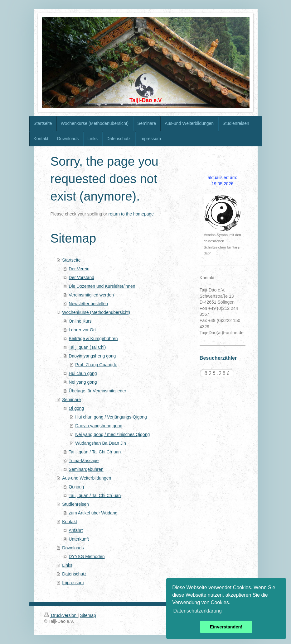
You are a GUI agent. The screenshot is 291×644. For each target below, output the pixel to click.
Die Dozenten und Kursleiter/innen (102, 286)
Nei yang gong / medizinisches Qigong (112, 434)
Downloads (73, 548)
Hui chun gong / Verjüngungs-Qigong (111, 417)
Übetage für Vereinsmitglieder (97, 391)
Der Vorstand (81, 277)
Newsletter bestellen (88, 304)
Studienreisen (75, 504)
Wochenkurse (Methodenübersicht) (96, 312)
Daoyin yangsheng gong (92, 356)
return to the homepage (131, 214)
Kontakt (69, 522)
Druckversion (61, 615)
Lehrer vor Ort (82, 330)
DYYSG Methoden (87, 556)
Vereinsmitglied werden (91, 295)
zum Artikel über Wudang (93, 513)
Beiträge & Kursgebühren (93, 339)
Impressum (73, 583)
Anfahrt (76, 530)
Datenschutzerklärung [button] (197, 611)
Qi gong (76, 408)
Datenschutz (74, 574)
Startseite (71, 260)
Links (67, 565)
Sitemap (88, 615)
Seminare (71, 400)
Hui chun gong (83, 373)
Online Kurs (80, 321)
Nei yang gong (83, 382)
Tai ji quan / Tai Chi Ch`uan (95, 452)
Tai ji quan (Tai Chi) (87, 347)
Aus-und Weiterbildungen (87, 478)
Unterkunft (79, 539)
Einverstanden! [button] (226, 627)
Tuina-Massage (84, 461)
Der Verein (79, 269)
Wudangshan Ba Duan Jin (100, 443)
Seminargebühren (86, 469)
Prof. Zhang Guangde (96, 365)
